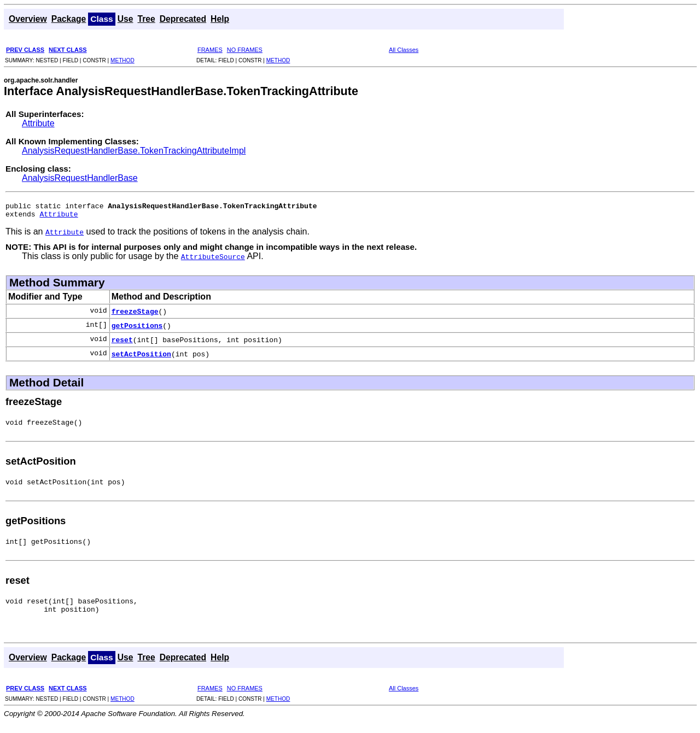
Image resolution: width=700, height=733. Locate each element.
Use (126, 19)
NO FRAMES (245, 50)
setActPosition (141, 357)
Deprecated (183, 19)
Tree (146, 19)
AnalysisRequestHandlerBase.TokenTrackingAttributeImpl (134, 151)
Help (220, 19)
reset (122, 343)
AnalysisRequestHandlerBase (80, 178)
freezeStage (135, 314)
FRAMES (210, 50)
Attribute (38, 123)
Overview (28, 19)
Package (69, 19)
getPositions (137, 329)
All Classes (404, 50)
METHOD (122, 60)
